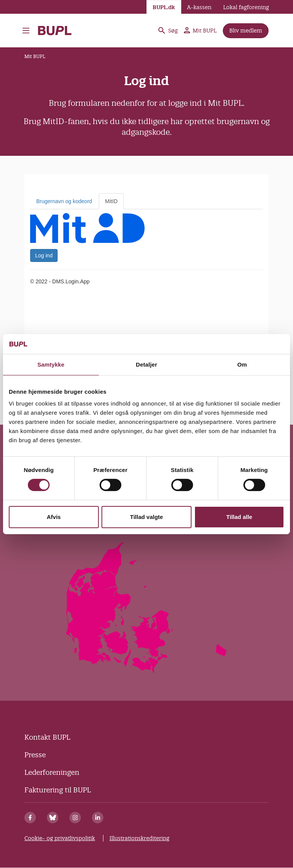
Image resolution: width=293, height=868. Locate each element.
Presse (35, 755)
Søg (167, 31)
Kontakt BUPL (47, 737)
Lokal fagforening (246, 7)
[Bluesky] (53, 818)
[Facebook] (30, 818)
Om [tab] (242, 364)
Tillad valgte (146, 517)
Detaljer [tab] (146, 364)
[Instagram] (75, 818)
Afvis (54, 517)
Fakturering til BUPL (58, 790)
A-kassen (199, 7)
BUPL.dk (164, 7)
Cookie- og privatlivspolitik (60, 838)
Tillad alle (239, 517)
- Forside (55, 31)
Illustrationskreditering (139, 838)
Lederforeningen (52, 772)
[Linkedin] (98, 818)
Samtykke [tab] (51, 364)
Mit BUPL (200, 31)
